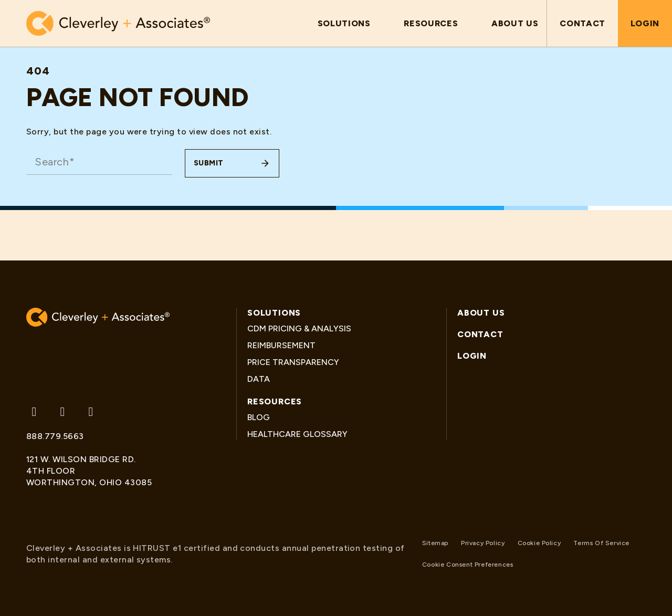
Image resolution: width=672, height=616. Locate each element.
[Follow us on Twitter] (34, 412)
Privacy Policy (483, 543)
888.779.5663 (55, 436)
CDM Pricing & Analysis (299, 328)
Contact (582, 23)
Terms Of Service (601, 543)
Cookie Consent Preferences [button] (468, 565)
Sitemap (435, 543)
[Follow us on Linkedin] (91, 412)
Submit (209, 163)
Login (645, 23)
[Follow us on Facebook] (62, 412)
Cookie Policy (539, 543)
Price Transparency (293, 362)
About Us (481, 313)
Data (259, 379)
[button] (344, 23)
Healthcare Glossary (297, 434)
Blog (259, 417)
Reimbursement (281, 345)
